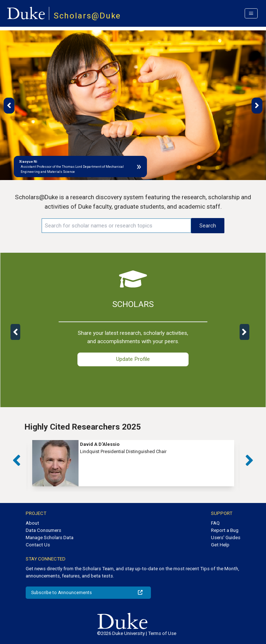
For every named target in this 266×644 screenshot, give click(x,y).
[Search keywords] (116, 226)
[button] (9, 106)
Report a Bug (225, 530)
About (32, 523)
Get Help (220, 545)
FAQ (215, 523)
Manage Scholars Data (50, 538)
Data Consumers (43, 530)
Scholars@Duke (87, 16)
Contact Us (38, 545)
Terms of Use (162, 633)
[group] (133, 463)
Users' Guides (226, 538)
